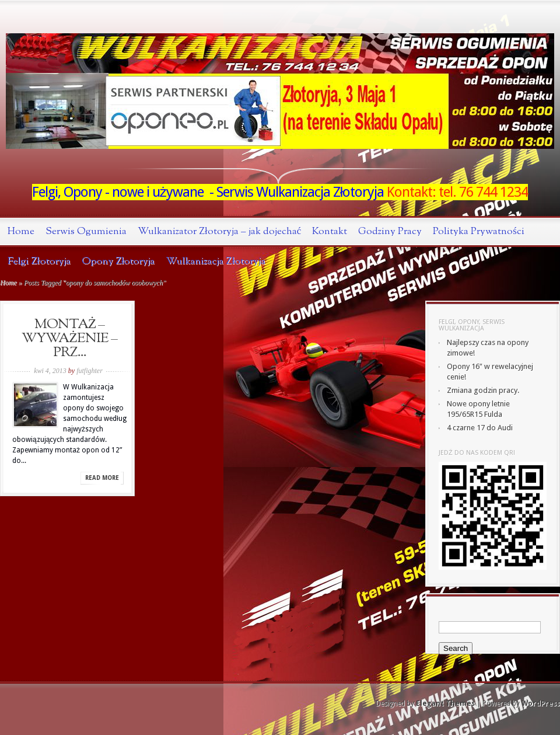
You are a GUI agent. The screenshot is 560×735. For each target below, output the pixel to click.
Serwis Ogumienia (86, 231)
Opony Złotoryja (118, 261)
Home (21, 231)
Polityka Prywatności (479, 231)
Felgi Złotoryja (39, 261)
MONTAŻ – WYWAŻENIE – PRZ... (69, 339)
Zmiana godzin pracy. (483, 390)
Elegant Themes (445, 703)
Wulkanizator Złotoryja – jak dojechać (219, 231)
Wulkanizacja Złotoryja (216, 261)
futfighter (90, 371)
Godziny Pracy (390, 231)
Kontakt (330, 231)
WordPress (541, 703)
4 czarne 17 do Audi (480, 428)
